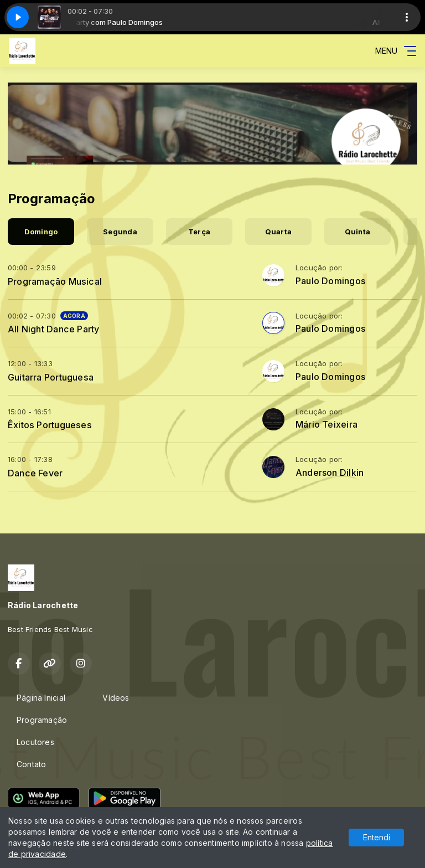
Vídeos (116, 698)
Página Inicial (41, 698)
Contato (31, 764)
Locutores (35, 742)
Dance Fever (35, 473)
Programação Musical (55, 281)
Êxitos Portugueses (50, 425)
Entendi (377, 837)
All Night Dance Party (53, 329)
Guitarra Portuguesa (51, 377)
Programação (42, 720)
